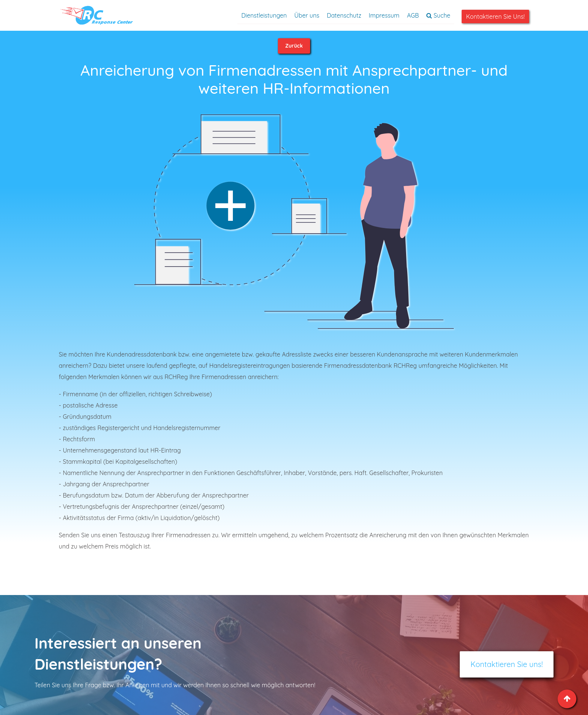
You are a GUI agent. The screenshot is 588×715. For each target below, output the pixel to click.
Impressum (384, 15)
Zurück (294, 46)
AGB (413, 15)
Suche (438, 15)
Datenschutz (344, 15)
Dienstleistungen (264, 15)
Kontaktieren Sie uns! (495, 16)
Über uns (307, 15)
